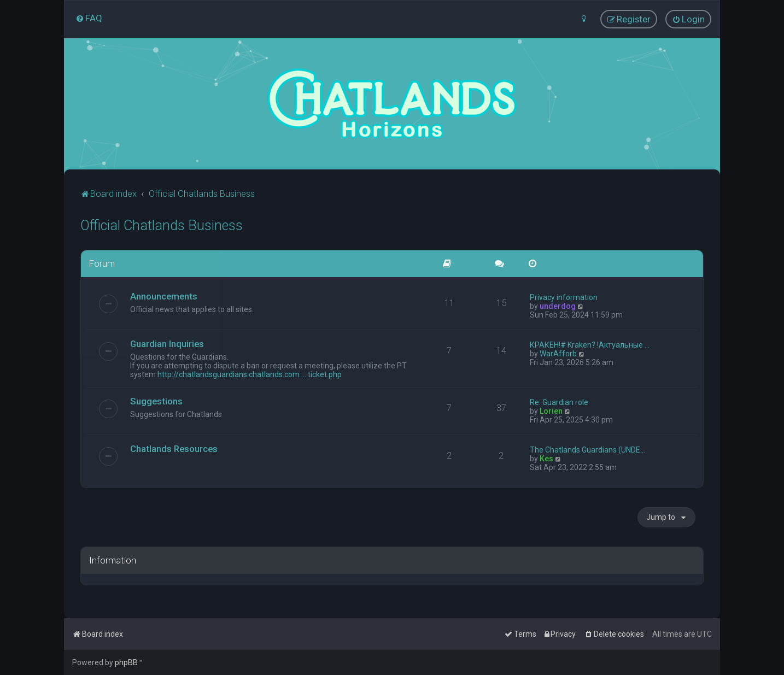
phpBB (126, 662)
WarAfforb (558, 353)
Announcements (164, 296)
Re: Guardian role (559, 402)
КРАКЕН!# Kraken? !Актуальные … (590, 344)
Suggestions (156, 401)
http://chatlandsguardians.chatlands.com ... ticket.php (250, 374)
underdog (558, 306)
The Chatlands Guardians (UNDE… (587, 449)
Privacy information (564, 297)
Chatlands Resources (174, 448)
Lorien (551, 410)
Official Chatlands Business (162, 225)
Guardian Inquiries (167, 343)
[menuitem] (89, 18)
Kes (546, 458)
